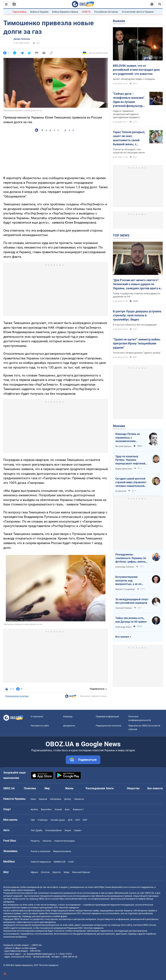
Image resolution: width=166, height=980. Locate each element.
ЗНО (78, 820)
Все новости (155, 788)
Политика (30, 788)
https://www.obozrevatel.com (113, 887)
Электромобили (53, 830)
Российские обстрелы (106, 12)
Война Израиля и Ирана (65, 12)
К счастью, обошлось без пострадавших (135, 325)
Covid (71, 862)
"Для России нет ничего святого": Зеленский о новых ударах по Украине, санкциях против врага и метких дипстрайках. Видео (137, 284)
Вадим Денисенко (124, 469)
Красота (57, 872)
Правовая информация (107, 716)
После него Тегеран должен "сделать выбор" (137, 353)
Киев (33, 799)
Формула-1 (78, 809)
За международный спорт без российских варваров (132, 601)
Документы (69, 726)
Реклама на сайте (40, 726)
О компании (37, 716)
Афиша (34, 872)
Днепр (68, 799)
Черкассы (79, 799)
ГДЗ (33, 820)
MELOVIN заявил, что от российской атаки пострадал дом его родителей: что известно (136, 70)
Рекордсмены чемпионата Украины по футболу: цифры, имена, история (131, 558)
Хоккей (58, 809)
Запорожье (56, 799)
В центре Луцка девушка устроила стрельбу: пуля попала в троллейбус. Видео (137, 315)
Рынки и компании (41, 851)
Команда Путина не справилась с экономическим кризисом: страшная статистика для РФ (128, 438)
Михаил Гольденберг (125, 589)
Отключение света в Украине (138, 12)
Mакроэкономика (62, 851)
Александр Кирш (123, 627)
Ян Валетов (121, 491)
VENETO (86, 12)
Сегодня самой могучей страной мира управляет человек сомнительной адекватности (131, 482)
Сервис (78, 830)
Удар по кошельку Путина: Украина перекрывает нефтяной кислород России (130, 460)
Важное (119, 21)
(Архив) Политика (22, 39)
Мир (47, 788)
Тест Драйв (36, 830)
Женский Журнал (81, 872)
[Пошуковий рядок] (160, 4)
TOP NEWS (121, 235)
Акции (68, 830)
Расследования (95, 788)
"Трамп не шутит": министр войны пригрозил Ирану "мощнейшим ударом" (137, 343)
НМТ (85, 820)
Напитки (47, 841)
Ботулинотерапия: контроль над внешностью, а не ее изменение (128, 581)
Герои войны (20, 12)
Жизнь (69, 788)
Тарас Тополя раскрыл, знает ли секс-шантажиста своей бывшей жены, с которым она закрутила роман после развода (130, 138)
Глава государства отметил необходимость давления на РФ (137, 295)
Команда (68, 716)
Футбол (34, 809)
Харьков (43, 799)
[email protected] (41, 957)
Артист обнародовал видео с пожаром (134, 79)
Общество (133, 788)
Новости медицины (41, 862)
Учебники (43, 820)
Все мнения (122, 637)
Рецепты (35, 841)
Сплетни (45, 872)
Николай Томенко (124, 608)
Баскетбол (46, 809)
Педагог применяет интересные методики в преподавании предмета (126, 114)
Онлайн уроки (58, 820)
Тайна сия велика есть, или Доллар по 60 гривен (131, 620)
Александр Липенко (125, 567)
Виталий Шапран (123, 446)
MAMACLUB (60, 862)
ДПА (70, 820)
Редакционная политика (17, 696)
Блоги (110, 788)
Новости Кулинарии (65, 841)
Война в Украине (39, 12)
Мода (66, 872)
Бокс (67, 809)
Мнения (119, 426)
